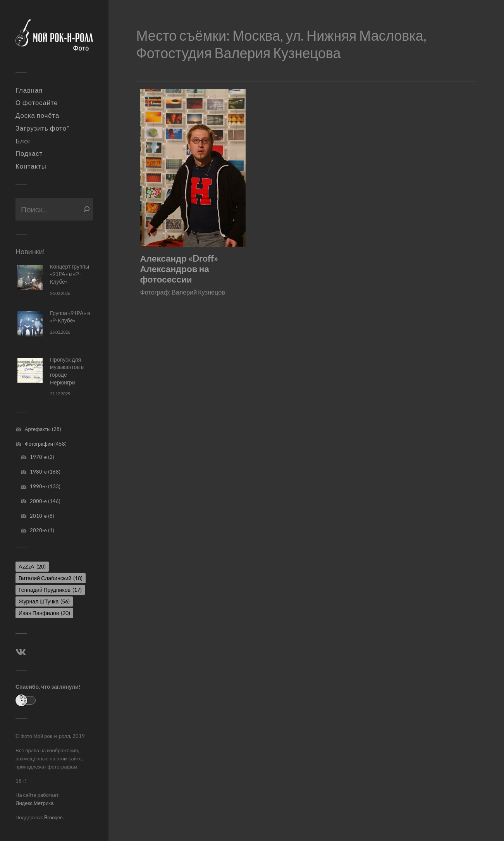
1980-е (38, 472)
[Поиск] (87, 209)
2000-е (38, 501)
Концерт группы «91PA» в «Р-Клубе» (70, 274)
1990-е (38, 486)
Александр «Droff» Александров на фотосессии (179, 269)
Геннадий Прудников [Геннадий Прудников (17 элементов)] (50, 590)
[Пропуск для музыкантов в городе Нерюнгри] (30, 370)
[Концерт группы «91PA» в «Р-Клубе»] (30, 277)
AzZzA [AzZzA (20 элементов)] (32, 566)
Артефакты (38, 429)
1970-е (38, 457)
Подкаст (29, 153)
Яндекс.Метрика (34, 803)
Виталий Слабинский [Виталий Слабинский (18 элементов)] (51, 578)
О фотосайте (37, 103)
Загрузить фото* (43, 128)
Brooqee (53, 817)
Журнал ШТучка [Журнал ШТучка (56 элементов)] (44, 601)
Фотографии (39, 444)
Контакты (31, 166)
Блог (23, 141)
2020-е (38, 530)
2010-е (38, 516)
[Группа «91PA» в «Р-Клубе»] (30, 324)
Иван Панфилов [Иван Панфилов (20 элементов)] (44, 613)
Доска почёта (37, 115)
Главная (29, 90)
